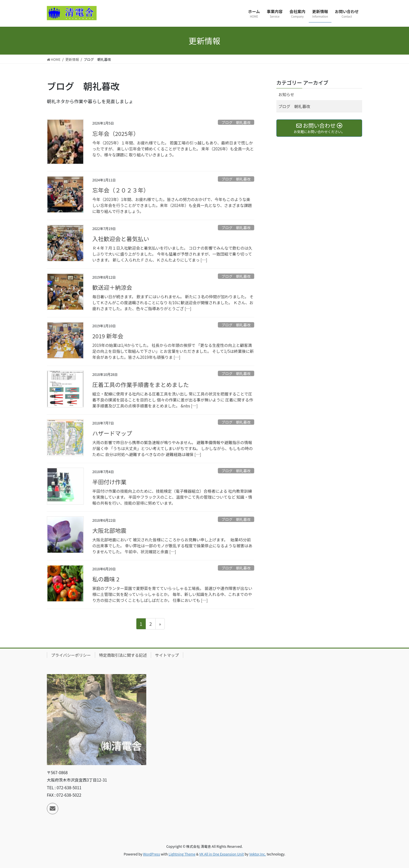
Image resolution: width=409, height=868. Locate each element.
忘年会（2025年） (116, 133)
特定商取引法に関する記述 (123, 655)
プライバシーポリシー (71, 655)
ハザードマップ (112, 433)
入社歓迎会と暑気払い (121, 239)
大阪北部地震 (109, 530)
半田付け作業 (109, 482)
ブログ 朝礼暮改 (236, 122)
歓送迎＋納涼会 (112, 287)
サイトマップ (167, 655)
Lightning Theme (182, 854)
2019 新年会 (108, 336)
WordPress (152, 854)
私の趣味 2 (106, 579)
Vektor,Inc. (257, 854)
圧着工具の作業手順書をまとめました (141, 385)
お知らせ (286, 94)
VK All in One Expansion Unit (222, 854)
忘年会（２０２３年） (121, 190)
